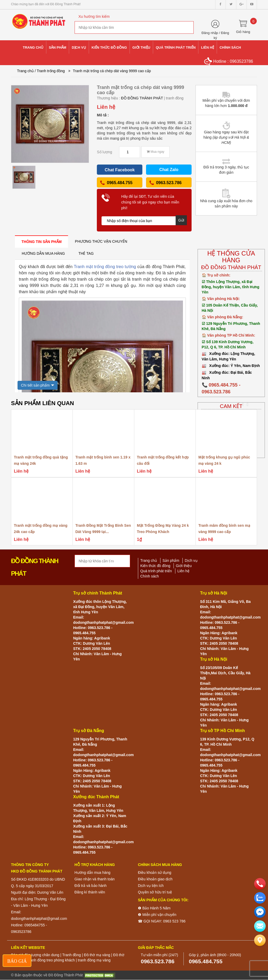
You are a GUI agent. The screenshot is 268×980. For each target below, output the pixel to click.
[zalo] (260, 898)
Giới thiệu (184, 566)
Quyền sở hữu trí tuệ (155, 892)
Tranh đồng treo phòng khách (51, 960)
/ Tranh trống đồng (50, 71)
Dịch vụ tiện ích (151, 886)
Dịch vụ (191, 560)
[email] (260, 912)
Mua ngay (156, 152)
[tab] (41, 242)
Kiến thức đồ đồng (155, 566)
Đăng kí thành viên (90, 892)
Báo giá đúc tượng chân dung (35, 955)
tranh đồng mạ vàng (94, 960)
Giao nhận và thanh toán (95, 879)
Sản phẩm (171, 560)
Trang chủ (25, 71)
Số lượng (104, 152)
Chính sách (150, 576)
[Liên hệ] (260, 940)
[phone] (260, 884)
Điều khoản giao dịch (155, 879)
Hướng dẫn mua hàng (93, 873)
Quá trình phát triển (156, 571)
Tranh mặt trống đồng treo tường (105, 267)
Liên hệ (183, 571)
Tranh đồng (72, 955)
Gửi (181, 220)
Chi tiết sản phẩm (35, 385)
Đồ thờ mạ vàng (97, 955)
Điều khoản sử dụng (155, 873)
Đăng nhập (210, 33)
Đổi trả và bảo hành (91, 886)
